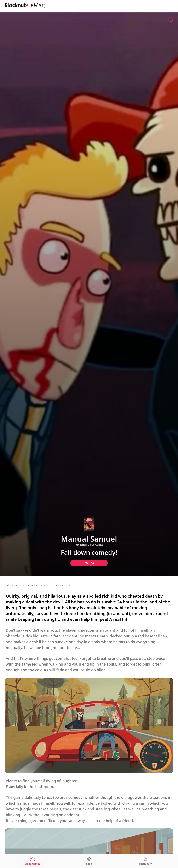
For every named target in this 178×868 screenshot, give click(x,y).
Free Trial (89, 563)
